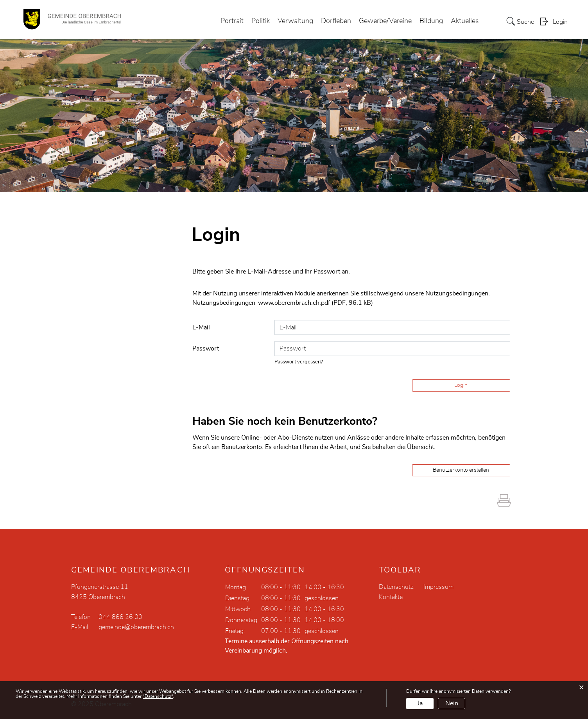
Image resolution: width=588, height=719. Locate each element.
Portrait (232, 21)
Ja (420, 703)
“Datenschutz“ (158, 696)
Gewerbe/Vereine (385, 21)
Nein (452, 703)
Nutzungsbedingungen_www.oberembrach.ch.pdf (261, 303)
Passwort (206, 349)
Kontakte (391, 597)
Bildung (431, 21)
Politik (261, 21)
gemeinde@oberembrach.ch (136, 627)
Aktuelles (465, 21)
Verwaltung (295, 21)
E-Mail (201, 327)
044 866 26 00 (120, 617)
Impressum (438, 587)
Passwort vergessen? (299, 362)
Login (560, 22)
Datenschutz (396, 587)
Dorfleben (336, 21)
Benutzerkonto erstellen (461, 470)
